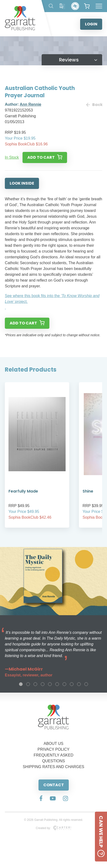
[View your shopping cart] (87, 6)
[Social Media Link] (41, 799)
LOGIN (91, 24)
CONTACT (54, 785)
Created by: (54, 828)
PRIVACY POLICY (53, 749)
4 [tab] (43, 684)
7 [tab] (64, 684)
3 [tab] (35, 684)
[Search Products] (51, 6)
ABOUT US (53, 744)
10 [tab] (86, 684)
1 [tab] (21, 684)
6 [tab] (57, 684)
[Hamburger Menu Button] (99, 6)
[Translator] (62, 6)
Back (94, 105)
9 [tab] (79, 684)
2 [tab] (28, 684)
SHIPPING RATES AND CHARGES (53, 767)
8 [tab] (72, 684)
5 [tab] (50, 684)
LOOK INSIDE (22, 183)
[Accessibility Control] (75, 6)
